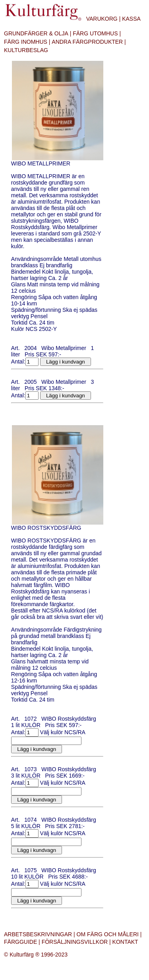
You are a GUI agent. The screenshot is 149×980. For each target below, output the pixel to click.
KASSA (131, 19)
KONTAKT (125, 942)
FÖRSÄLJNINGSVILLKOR (75, 942)
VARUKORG (102, 19)
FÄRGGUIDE (20, 942)
